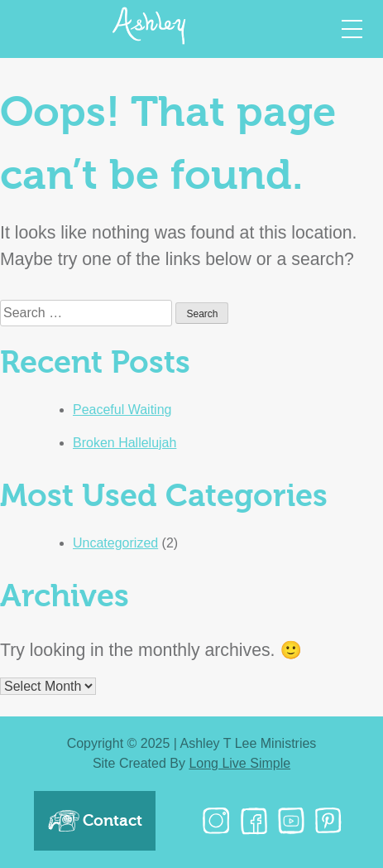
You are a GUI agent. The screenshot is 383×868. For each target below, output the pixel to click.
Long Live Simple (239, 763)
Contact (95, 821)
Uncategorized (115, 543)
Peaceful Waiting (122, 410)
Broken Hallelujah (124, 443)
